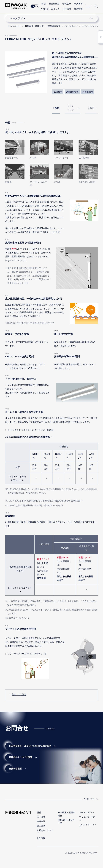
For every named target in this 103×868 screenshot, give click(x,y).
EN (37, 6)
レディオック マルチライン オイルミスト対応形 (31, 430)
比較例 (91, 108)
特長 (57, 108)
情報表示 (67, 4)
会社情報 (67, 9)
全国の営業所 (15, 769)
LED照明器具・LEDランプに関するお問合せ (30, 746)
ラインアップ (71, 108)
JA (33, 6)
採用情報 (78, 9)
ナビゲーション (49, 18)
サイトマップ (89, 6)
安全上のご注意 (19, 694)
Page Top (89, 799)
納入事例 (78, 4)
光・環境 (41, 817)
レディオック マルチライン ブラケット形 (27, 654)
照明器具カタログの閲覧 (21, 757)
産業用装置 (54, 4)
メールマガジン (86, 812)
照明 (44, 4)
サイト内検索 (96, 6)
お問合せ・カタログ (50, 9)
